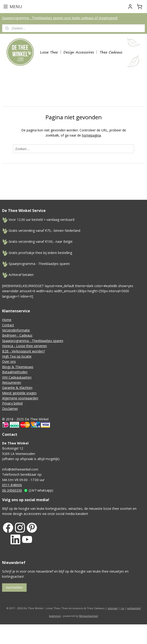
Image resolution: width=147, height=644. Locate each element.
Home (7, 320)
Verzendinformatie (16, 330)
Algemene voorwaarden (20, 398)
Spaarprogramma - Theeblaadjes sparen (33, 341)
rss (122, 608)
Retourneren (12, 382)
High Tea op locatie (17, 356)
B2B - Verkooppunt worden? (23, 351)
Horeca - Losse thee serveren (24, 346)
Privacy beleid (12, 403)
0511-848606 (12, 485)
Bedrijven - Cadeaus (17, 335)
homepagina (91, 135)
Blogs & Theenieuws (18, 367)
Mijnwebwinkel (89, 616)
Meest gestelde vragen (19, 393)
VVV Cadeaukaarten (17, 377)
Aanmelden (14, 587)
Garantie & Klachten (17, 388)
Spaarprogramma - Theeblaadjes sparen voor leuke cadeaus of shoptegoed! (60, 18)
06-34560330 (12, 490)
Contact (8, 325)
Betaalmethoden (15, 372)
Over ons (9, 361)
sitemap (113, 608)
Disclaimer (10, 409)
